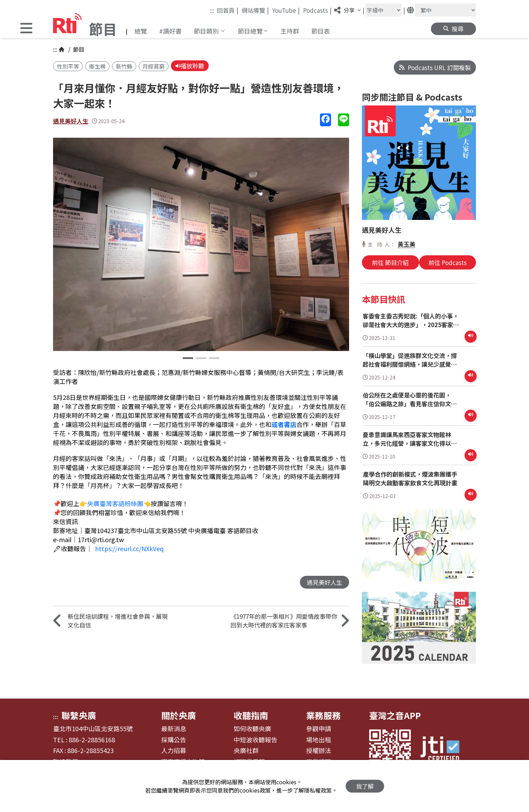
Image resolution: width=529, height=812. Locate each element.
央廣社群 (246, 751)
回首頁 (228, 10)
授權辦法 (319, 751)
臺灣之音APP (395, 715)
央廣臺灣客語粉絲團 (115, 503)
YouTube (286, 10)
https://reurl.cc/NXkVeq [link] (129, 548)
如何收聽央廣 (252, 729)
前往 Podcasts (448, 262)
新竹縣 (124, 66)
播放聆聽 (190, 66)
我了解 (365, 786)
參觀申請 (319, 729)
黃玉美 (406, 244)
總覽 (141, 31)
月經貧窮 (154, 66)
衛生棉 (97, 66)
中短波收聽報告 (255, 740)
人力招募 (174, 751)
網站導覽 (255, 10)
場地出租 (319, 740)
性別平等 (68, 66)
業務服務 (323, 715)
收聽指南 (251, 715)
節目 (78, 49)
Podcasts (317, 10)
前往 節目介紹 (390, 262)
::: (212, 10)
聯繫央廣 (79, 715)
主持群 (290, 31)
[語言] (445, 10)
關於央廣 (179, 715)
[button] (26, 29)
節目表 (321, 31)
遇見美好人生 (71, 121)
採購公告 (174, 740)
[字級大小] (383, 10)
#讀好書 (170, 31)
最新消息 (174, 729)
